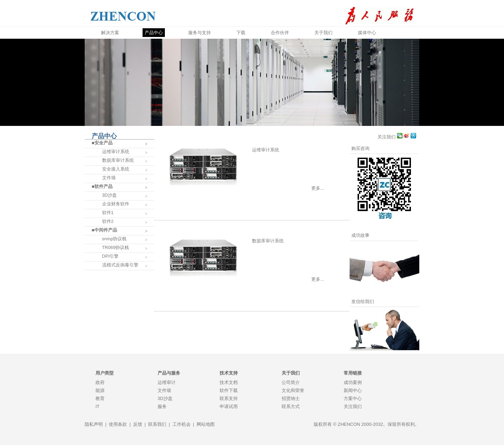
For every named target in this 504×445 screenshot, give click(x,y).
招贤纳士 (291, 398)
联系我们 (157, 424)
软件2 (103, 221)
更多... (318, 188)
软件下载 (229, 390)
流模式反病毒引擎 (115, 265)
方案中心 (353, 398)
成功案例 (353, 382)
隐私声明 (94, 424)
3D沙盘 (104, 195)
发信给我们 (363, 301)
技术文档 (229, 382)
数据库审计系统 (113, 160)
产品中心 (154, 33)
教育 (100, 398)
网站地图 (206, 424)
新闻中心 (353, 390)
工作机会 (182, 424)
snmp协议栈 (109, 239)
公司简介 (291, 382)
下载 (241, 33)
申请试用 (229, 406)
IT (98, 406)
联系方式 (291, 406)
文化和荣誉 (293, 390)
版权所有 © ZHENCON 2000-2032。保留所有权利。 (366, 424)
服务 (162, 406)
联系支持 (229, 398)
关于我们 (323, 33)
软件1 (103, 213)
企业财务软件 (110, 204)
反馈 (138, 424)
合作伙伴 (280, 33)
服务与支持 (200, 33)
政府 (100, 382)
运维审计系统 (110, 152)
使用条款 (118, 424)
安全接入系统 (110, 169)
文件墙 (104, 178)
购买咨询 (360, 148)
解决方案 (110, 33)
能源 (100, 390)
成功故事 (360, 235)
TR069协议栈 (110, 247)
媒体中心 (367, 33)
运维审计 (167, 382)
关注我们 (387, 137)
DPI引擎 (105, 256)
